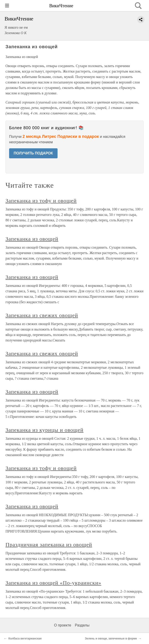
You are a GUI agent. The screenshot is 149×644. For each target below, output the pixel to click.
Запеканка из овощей (32, 239)
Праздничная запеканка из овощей (49, 545)
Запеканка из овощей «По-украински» (53, 583)
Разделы (82, 625)
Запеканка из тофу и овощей (41, 201)
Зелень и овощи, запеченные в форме (111, 639)
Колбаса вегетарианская (25, 639)
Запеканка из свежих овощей (42, 315)
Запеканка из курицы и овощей (44, 430)
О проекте (63, 625)
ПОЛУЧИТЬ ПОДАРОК (33, 153)
